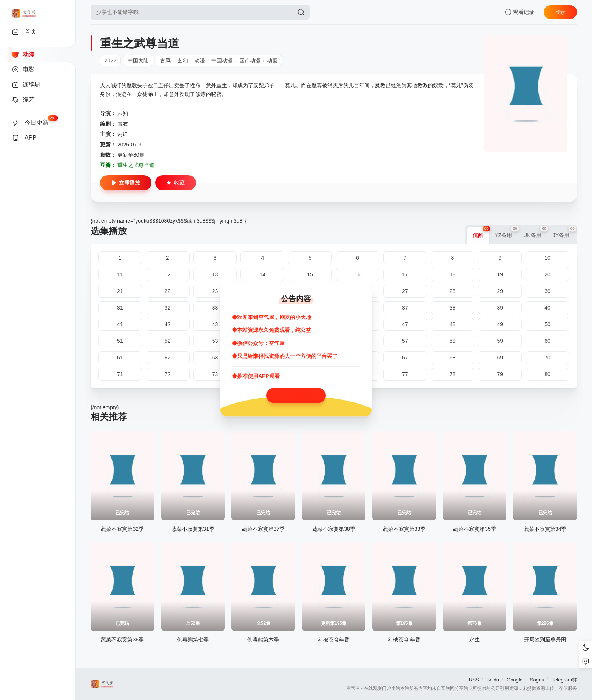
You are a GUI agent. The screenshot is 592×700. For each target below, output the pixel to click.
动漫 (200, 60)
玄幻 (183, 60)
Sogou (537, 680)
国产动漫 (250, 60)
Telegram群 (564, 680)
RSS (474, 680)
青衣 (123, 124)
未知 (123, 113)
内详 (123, 134)
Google (515, 680)
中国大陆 (138, 60)
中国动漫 (222, 60)
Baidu (493, 680)
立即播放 (126, 183)
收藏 (176, 183)
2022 (110, 60)
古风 (165, 60)
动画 (272, 60)
